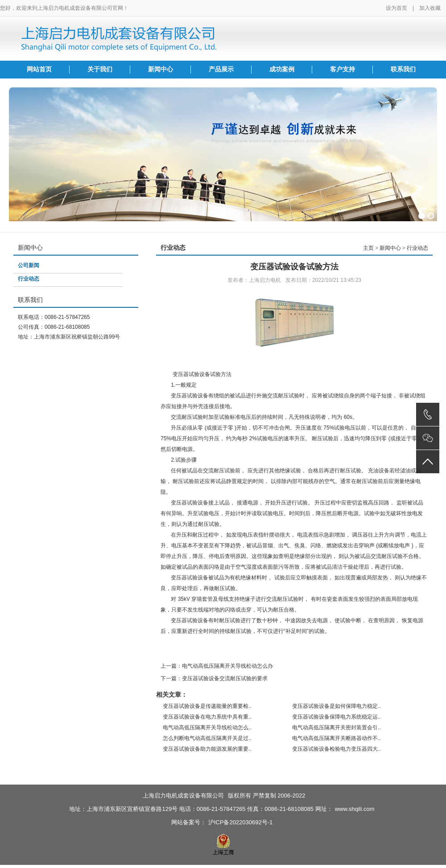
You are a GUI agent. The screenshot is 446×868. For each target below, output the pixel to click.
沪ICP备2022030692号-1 (241, 822)
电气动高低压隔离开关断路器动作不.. (337, 738)
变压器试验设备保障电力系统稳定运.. (337, 717)
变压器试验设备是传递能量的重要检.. (207, 706)
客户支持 (343, 69)
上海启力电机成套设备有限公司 (183, 796)
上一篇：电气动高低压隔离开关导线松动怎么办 (217, 666)
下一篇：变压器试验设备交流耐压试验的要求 (214, 678)
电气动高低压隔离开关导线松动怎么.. (207, 727)
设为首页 (396, 8)
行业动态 (29, 279)
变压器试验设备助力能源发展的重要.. (207, 749)
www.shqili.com (355, 809)
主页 (368, 248)
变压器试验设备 (190, 503)
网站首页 (39, 69)
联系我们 (403, 69)
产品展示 (221, 69)
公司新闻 (29, 265)
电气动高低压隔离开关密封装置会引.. (337, 727)
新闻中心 (161, 69)
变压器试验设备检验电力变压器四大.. (337, 749)
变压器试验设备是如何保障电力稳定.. (337, 706)
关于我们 (100, 69)
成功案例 (282, 69)
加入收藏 (430, 8)
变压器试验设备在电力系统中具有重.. (207, 717)
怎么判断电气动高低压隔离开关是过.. (207, 738)
